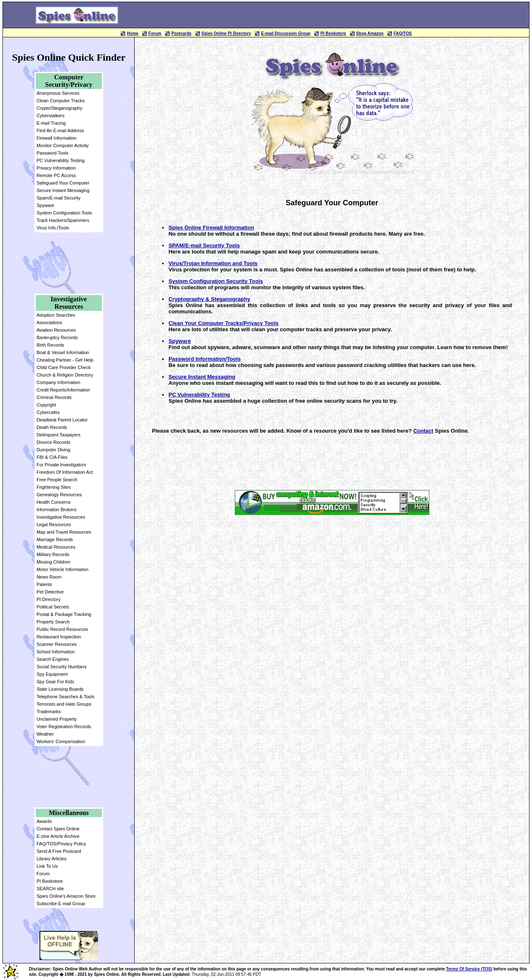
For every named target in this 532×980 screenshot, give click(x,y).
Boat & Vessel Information (63, 352)
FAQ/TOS (403, 33)
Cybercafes (48, 412)
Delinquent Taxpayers (59, 435)
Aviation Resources (56, 330)
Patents (44, 584)
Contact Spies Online (58, 829)
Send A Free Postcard (59, 851)
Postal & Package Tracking (64, 614)
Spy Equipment (52, 674)
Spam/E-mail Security (59, 198)
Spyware (46, 205)
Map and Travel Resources (64, 532)
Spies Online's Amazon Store (66, 896)
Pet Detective (50, 592)
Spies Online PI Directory (226, 33)
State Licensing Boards (60, 689)
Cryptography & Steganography (209, 299)
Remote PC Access (56, 175)
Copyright (46, 405)
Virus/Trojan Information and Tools (213, 263)
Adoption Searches (56, 315)
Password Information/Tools (204, 359)
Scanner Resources (57, 644)
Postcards (181, 33)
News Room (49, 577)
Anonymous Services (58, 93)
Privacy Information (56, 168)
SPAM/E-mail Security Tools (204, 245)
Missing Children (53, 562)
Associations (49, 323)
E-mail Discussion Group (286, 33)
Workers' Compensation (61, 741)
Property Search (53, 622)
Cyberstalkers (50, 116)
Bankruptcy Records (57, 337)
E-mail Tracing (51, 123)
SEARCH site (50, 889)
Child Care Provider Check (64, 367)
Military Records (53, 554)
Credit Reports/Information (63, 390)
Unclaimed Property (57, 719)
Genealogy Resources (59, 495)
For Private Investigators (61, 465)
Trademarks (49, 712)
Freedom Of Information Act (65, 472)
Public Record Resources (62, 629)
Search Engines (53, 659)
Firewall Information (57, 138)
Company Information (58, 382)
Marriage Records (55, 539)
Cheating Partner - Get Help (65, 360)
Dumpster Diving (53, 450)
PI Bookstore (333, 33)
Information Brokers (57, 510)
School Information (56, 652)
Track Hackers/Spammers (63, 220)
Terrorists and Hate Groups (64, 704)
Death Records (52, 427)
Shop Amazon (370, 33)
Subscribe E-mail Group (61, 904)
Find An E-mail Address (60, 131)
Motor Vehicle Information (63, 569)
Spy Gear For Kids (55, 682)
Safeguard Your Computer (63, 183)
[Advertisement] (340, 15)
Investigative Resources (61, 517)
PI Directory (48, 599)
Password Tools (53, 153)
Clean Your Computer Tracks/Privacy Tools (223, 323)
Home (133, 33)
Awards (44, 821)
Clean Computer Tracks (61, 101)
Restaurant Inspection (59, 637)
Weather (45, 734)
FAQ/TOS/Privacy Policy (61, 844)
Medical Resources (56, 547)
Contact (423, 431)
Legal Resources (54, 524)
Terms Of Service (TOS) (469, 969)
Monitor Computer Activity (63, 145)
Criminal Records (54, 397)
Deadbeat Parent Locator (62, 420)
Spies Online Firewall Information (211, 228)
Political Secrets (53, 607)
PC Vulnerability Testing (61, 160)
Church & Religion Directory (65, 375)
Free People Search (57, 480)
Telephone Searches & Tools (65, 697)
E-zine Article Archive (58, 836)
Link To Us (47, 866)
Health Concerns (54, 502)
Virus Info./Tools (53, 228)
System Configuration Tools (64, 213)
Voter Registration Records (64, 726)
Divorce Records (53, 442)
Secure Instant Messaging (63, 190)
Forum (155, 33)
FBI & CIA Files (52, 457)
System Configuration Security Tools (216, 281)
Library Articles (52, 859)
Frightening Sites (54, 487)
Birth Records (50, 345)
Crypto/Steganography (59, 108)
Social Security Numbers (62, 667)
